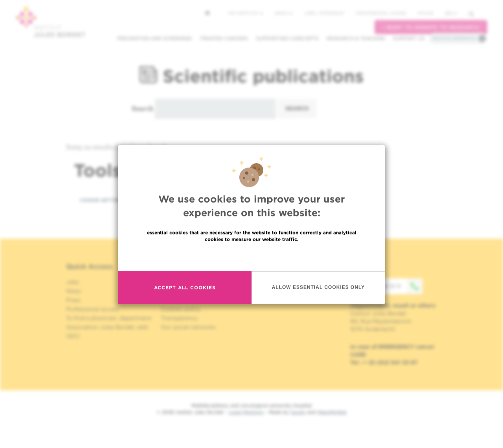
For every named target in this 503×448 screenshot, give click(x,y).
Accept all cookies (185, 308)
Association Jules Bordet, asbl (107, 327)
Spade (298, 412)
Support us (409, 38)
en (451, 13)
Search (142, 108)
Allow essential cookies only (319, 307)
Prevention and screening (154, 38)
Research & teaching (356, 38)
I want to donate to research (431, 27)
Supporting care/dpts (287, 38)
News (284, 13)
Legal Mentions (246, 412)
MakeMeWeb (332, 412)
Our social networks (188, 327)
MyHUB (425, 13)
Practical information (454, 38)
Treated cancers (224, 38)
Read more (251, 276)
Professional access (381, 13)
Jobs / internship (324, 13)
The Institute (245, 13)
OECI (73, 336)
